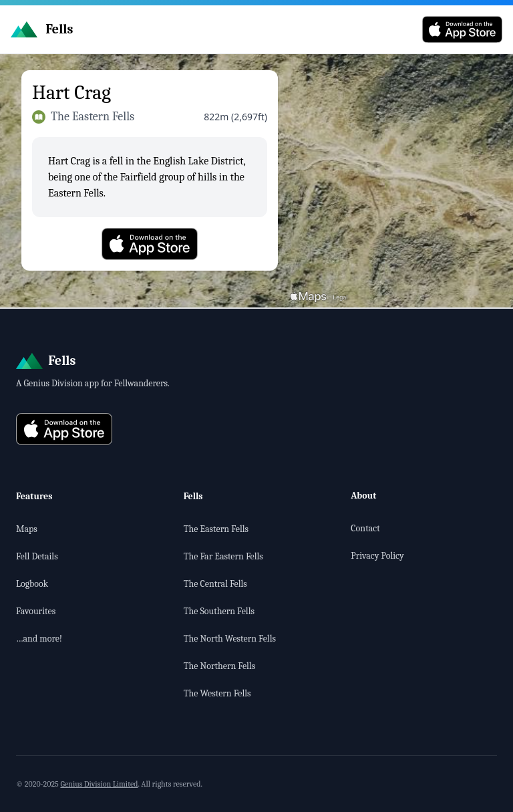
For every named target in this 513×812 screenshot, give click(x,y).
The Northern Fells (220, 666)
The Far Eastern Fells (223, 556)
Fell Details (37, 556)
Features (34, 496)
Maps (27, 529)
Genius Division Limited (99, 784)
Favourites (36, 611)
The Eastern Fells (216, 529)
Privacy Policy (377, 556)
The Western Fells (217, 693)
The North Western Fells (230, 639)
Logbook (32, 584)
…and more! (39, 639)
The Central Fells (215, 584)
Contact (365, 528)
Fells (193, 496)
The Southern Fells (219, 611)
